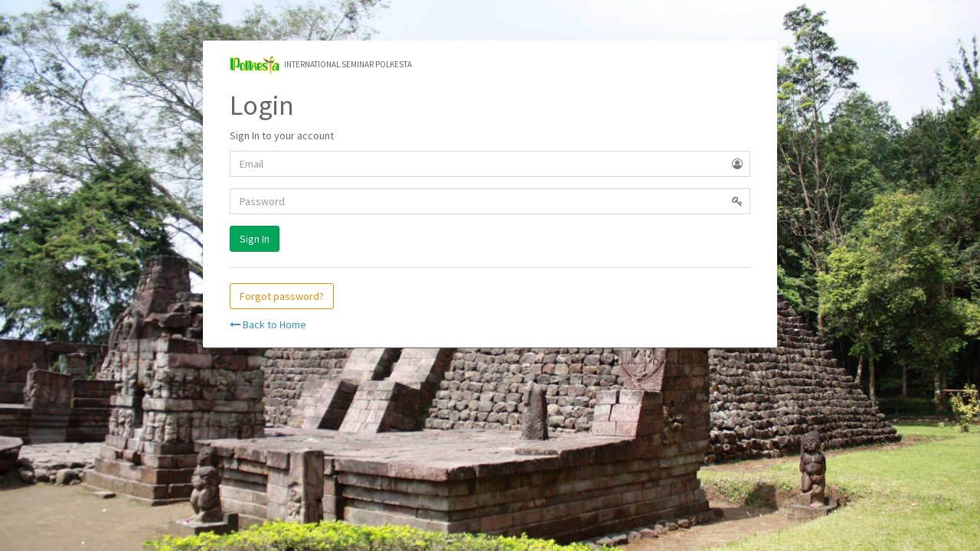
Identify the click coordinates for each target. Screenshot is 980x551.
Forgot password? (282, 296)
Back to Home (268, 324)
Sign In (255, 239)
